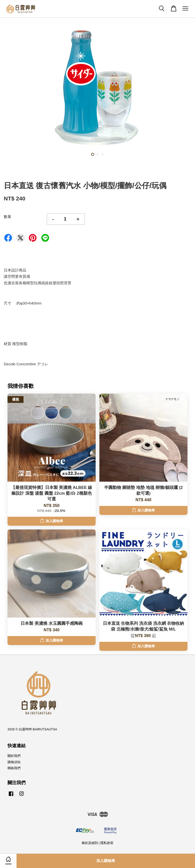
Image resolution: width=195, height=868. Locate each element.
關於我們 (14, 756)
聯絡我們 (14, 768)
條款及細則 (90, 843)
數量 (8, 217)
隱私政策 (107, 843)
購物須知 (14, 762)
